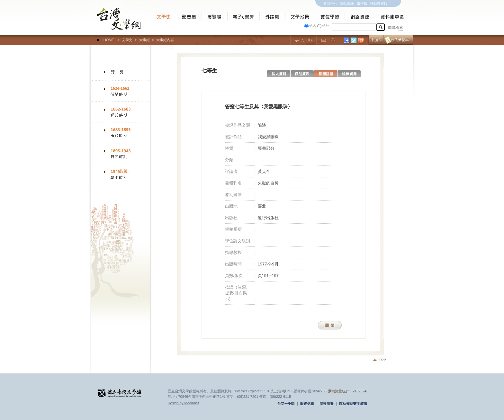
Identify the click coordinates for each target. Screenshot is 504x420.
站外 (326, 26)
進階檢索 (395, 28)
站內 (313, 26)
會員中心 (330, 4)
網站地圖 (347, 4)
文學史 (127, 40)
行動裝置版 (379, 4)
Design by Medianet (183, 403)
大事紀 (144, 40)
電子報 (362, 4)
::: (92, 37)
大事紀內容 (165, 40)
